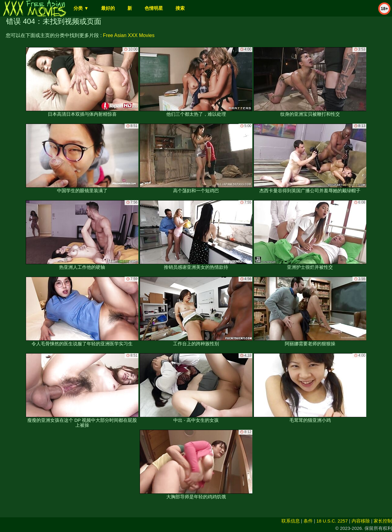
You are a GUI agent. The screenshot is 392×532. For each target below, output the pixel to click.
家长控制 (383, 521)
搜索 (180, 8)
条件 (308, 521)
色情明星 (154, 8)
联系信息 (291, 521)
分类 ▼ (81, 8)
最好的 (108, 8)
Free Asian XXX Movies (129, 35)
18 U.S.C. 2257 (332, 521)
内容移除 (361, 521)
